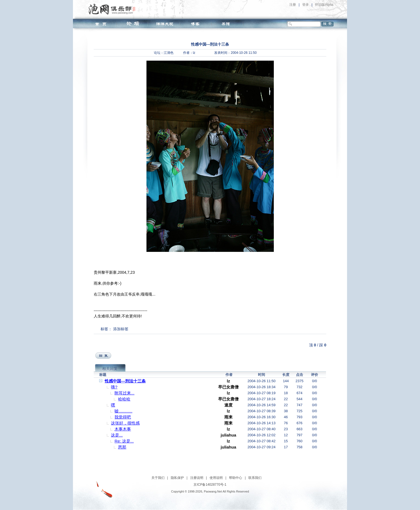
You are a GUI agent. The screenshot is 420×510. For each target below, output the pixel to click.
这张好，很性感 (125, 423)
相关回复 (110, 369)
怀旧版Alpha (324, 5)
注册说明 (197, 478)
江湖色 (169, 53)
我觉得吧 (123, 417)
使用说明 (216, 478)
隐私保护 (177, 478)
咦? (114, 387)
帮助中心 (236, 478)
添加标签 (121, 329)
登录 (306, 5)
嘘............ (123, 411)
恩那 (122, 447)
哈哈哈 (124, 399)
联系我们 (255, 478)
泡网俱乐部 (113, 9)
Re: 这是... (124, 441)
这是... (117, 435)
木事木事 (123, 429)
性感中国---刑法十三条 (125, 381)
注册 (293, 5)
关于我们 (158, 478)
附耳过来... (124, 393)
